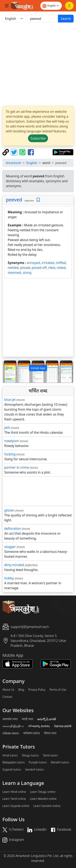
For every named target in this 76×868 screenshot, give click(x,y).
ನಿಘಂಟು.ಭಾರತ (63, 726)
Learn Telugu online (43, 792)
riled (52, 268)
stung (27, 273)
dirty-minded (14, 565)
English (32, 163)
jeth (7, 428)
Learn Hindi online (14, 792)
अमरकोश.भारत (10, 719)
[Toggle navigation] (7, 6)
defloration (13, 528)
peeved (14, 200)
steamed (14, 273)
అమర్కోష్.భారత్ (47, 719)
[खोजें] (43, 19)
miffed (61, 263)
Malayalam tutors (14, 762)
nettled (13, 268)
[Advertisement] (38, 64)
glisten (9, 510)
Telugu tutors (30, 755)
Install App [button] (38, 368)
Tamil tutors (50, 755)
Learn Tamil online (14, 799)
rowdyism (12, 441)
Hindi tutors (10, 755)
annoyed (33, 263)
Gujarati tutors (12, 770)
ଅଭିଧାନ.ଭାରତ (11, 733)
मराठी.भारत (27, 719)
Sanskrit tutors (34, 770)
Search (66, 19)
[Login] (69, 6)
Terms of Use (58, 690)
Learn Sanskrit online (47, 806)
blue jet (10, 400)
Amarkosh (13, 163)
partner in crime (17, 467)
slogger (10, 547)
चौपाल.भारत (50, 733)
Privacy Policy (37, 690)
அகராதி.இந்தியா (13, 726)
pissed (25, 268)
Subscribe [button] (38, 138)
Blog (21, 690)
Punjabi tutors (38, 762)
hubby (9, 578)
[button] (8, 371)
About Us (8, 690)
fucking (10, 454)
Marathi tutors (60, 762)
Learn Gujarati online (16, 806)
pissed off (39, 268)
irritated (48, 263)
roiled (61, 268)
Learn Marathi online (43, 799)
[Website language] (51, 6)
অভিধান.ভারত (31, 733)
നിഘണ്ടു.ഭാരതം (39, 726)
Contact (7, 697)
